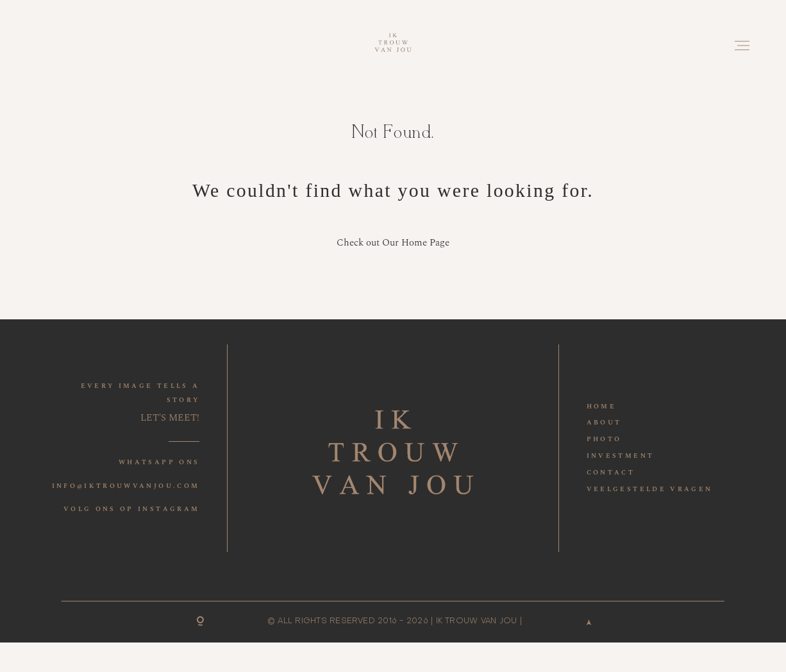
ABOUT (604, 423)
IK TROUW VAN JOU (477, 621)
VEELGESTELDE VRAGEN (650, 489)
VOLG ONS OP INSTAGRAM (131, 509)
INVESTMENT (621, 456)
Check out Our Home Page (393, 243)
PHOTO (604, 439)
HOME (601, 407)
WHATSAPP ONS (159, 462)
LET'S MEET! (170, 418)
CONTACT (611, 473)
